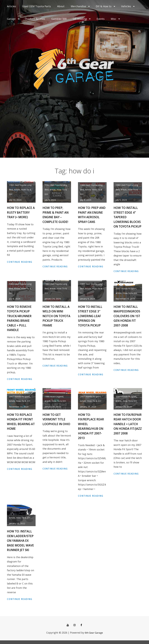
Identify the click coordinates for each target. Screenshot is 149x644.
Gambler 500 (59, 19)
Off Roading (82, 19)
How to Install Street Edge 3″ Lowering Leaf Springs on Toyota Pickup (91, 320)
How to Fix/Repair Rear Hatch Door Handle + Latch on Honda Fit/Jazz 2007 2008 (126, 432)
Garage (13, 19)
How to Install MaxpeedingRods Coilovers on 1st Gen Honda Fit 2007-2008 (128, 320)
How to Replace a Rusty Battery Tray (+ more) (20, 212)
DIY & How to (106, 6)
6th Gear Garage (94, 636)
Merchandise (80, 6)
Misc (116, 19)
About (61, 6)
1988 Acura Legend (54, 400)
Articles (11, 6)
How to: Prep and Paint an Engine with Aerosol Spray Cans (90, 217)
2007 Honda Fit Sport (126, 293)
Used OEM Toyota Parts (37, 6)
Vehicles (128, 6)
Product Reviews (35, 19)
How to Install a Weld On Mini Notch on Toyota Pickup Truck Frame (56, 320)
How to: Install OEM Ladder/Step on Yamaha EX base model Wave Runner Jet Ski (21, 544)
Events (101, 19)
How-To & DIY (130, 297)
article (17, 190)
